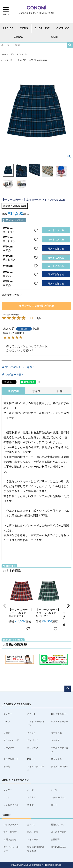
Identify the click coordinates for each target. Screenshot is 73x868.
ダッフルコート (11, 759)
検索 (70, 45)
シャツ (7, 721)
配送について (57, 825)
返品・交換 (33, 832)
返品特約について (12, 295)
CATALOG (63, 28)
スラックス (56, 759)
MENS (24, 28)
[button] (5, 606)
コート (54, 805)
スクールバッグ (11, 740)
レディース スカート (18, 54)
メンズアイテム (11, 805)
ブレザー (8, 714)
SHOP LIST (42, 28)
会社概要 (55, 839)
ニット (7, 797)
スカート (32, 714)
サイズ (36, 391)
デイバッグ (33, 740)
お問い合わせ (10, 839)
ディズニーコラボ (60, 766)
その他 (7, 766)
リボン (7, 733)
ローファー (9, 748)
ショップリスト (11, 825)
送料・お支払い (11, 832)
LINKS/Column (58, 847)
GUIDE (18, 37)
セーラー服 (56, 733)
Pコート (31, 759)
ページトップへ (68, 689)
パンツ (30, 790)
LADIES (8, 28)
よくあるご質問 (58, 832)
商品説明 (13, 391)
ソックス (55, 740)
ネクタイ (32, 733)
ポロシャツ (33, 748)
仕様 (60, 391)
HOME (4, 54)
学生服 (30, 805)
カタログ (32, 825)
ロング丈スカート (60, 714)
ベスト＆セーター (60, 721)
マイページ (33, 839)
